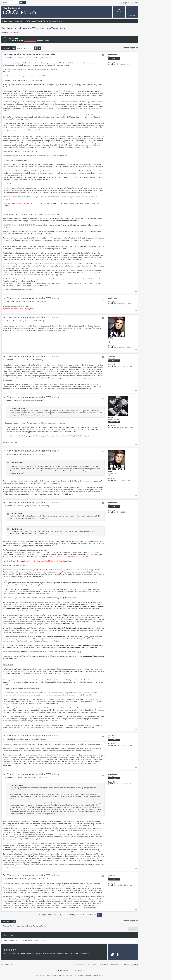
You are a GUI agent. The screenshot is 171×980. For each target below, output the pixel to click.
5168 (115, 345)
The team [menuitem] (93, 965)
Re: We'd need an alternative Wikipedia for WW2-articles (31, 298)
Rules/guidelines (30, 40)
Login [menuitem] (136, 3)
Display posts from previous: (53, 915)
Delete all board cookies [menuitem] (110, 965)
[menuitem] (119, 12)
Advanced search (25, 3)
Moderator (14, 32)
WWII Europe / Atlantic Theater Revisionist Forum (44, 21)
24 (114, 364)
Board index (8, 21)
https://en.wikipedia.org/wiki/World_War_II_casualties (31, 203)
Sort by (77, 915)
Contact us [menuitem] (81, 965)
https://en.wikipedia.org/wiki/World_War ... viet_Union (44, 561)
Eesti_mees (112, 298)
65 (114, 62)
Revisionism (20, 21)
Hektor (111, 338)
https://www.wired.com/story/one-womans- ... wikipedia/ (23, 76)
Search (21, 3)
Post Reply (7, 48)
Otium (111, 418)
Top (136, 291)
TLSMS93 (112, 356)
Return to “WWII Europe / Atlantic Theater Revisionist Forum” (25, 926)
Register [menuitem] (126, 3)
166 (114, 425)
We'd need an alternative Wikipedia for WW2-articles (33, 28)
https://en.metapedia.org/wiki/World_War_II (19, 309)
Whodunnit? (113, 54)
